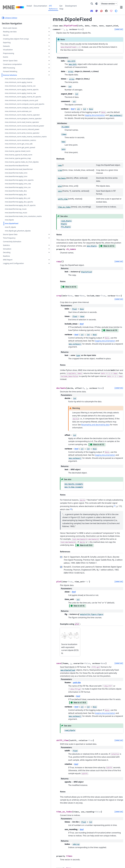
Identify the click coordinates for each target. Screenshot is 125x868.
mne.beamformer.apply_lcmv (16, 247)
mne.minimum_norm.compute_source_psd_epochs (17, 127)
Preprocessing (8, 56)
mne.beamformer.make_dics (16, 269)
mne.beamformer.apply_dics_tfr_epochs (17, 291)
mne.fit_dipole (10, 316)
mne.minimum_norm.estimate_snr (17, 140)
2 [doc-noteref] (70, 466)
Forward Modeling (10, 74)
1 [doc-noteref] (51, 466)
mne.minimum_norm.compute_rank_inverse (17, 133)
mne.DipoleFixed (11, 313)
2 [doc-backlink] (42, 515)
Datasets (6, 49)
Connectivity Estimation (12, 334)
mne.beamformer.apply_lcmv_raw (17, 258)
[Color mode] (97, 4)
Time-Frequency (9, 330)
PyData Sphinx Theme (108, 865)
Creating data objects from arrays (13, 40)
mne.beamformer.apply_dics (16, 273)
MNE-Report (8, 352)
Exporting (7, 45)
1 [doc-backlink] (42, 508)
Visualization (8, 52)
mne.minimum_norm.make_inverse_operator (17, 146)
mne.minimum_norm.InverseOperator (17, 83)
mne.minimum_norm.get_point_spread (17, 203)
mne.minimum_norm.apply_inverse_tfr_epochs (17, 114)
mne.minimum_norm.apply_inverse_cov (17, 95)
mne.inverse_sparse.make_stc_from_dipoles (17, 228)
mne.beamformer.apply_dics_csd (17, 278)
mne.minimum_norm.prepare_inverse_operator (17, 152)
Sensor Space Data (10, 63)
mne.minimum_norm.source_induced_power (17, 171)
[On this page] (121, 7)
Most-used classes (10, 28)
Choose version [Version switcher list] (108, 4)
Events (5, 60)
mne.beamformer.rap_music (16, 296)
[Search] (92, 4)
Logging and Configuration (13, 355)
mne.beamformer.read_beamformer (17, 238)
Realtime (6, 348)
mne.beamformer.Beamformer (17, 233)
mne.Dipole (9, 309)
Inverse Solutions (10, 78)
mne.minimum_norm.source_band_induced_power (17, 165)
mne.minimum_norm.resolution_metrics (17, 190)
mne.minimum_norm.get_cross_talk (17, 197)
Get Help (61, 7)
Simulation (7, 341)
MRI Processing (9, 70)
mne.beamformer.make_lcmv (16, 243)
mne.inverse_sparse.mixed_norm (17, 209)
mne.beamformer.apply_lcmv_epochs (17, 252)
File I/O (6, 35)
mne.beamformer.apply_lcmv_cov (17, 264)
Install (29, 6)
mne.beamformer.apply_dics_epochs (17, 284)
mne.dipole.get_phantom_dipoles (17, 321)
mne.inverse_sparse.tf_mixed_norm (17, 216)
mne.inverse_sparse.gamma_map (17, 222)
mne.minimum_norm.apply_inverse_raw (17, 108)
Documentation (40, 6)
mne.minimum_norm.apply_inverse (17, 89)
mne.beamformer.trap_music (16, 299)
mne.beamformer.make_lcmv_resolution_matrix (17, 304)
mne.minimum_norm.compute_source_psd (17, 121)
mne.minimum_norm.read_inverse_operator (17, 159)
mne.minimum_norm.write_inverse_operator (17, 178)
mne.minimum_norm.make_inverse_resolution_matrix (17, 184)
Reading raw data (10, 32)
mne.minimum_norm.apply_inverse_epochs (17, 102)
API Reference (53, 7)
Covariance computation (12, 67)
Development (71, 6)
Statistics (6, 337)
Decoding (7, 344)
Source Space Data (10, 326)
